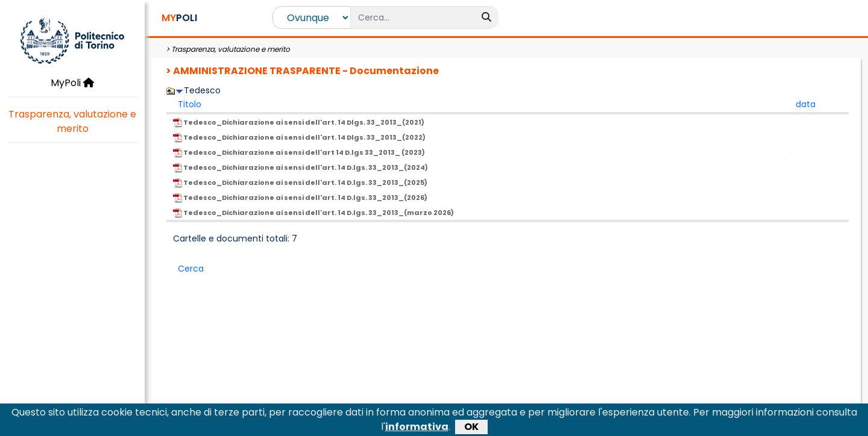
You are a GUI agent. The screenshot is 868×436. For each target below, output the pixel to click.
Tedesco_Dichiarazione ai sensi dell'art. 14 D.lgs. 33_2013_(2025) (300, 182)
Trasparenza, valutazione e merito (72, 121)
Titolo (190, 104)
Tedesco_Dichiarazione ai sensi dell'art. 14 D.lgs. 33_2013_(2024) (300, 167)
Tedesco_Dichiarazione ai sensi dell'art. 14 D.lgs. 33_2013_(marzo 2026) (313, 213)
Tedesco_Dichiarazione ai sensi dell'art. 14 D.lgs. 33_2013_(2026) (300, 198)
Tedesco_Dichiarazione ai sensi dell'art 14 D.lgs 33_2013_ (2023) (299, 152)
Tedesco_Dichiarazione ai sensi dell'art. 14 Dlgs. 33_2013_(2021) (299, 122)
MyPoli (72, 83)
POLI (179, 18)
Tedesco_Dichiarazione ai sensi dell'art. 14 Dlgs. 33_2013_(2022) (299, 137)
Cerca (191, 269)
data (806, 104)
